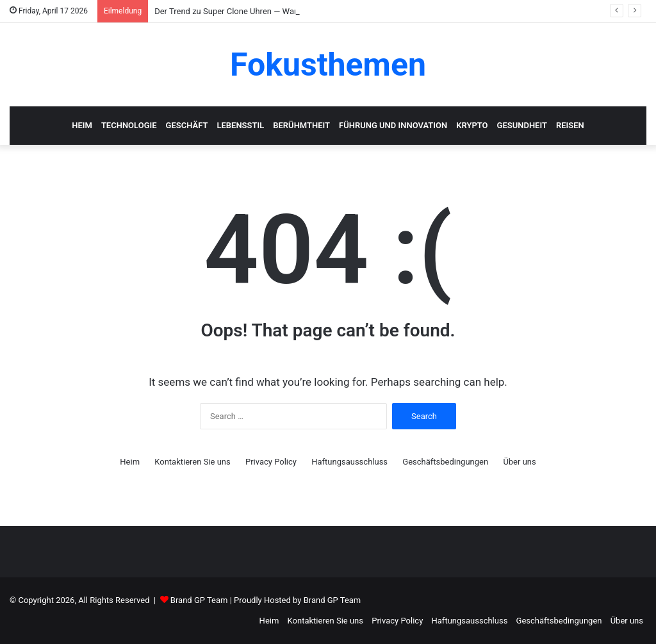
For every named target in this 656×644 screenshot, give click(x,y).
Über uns (519, 462)
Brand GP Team (199, 600)
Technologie (129, 125)
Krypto (472, 125)
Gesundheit (522, 125)
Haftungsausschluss (349, 462)
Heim (82, 125)
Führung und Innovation (393, 125)
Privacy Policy (271, 462)
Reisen (570, 125)
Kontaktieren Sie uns (192, 462)
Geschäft (187, 125)
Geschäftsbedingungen (445, 462)
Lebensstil (240, 125)
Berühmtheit (301, 125)
